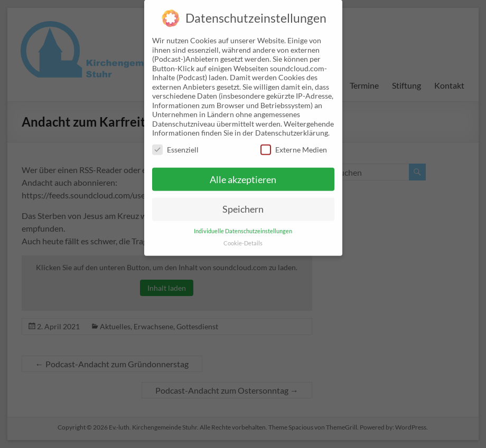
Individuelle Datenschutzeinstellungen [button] (243, 223)
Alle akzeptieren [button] (243, 171)
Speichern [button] (243, 201)
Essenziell (175, 141)
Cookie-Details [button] (243, 235)
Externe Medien (294, 141)
